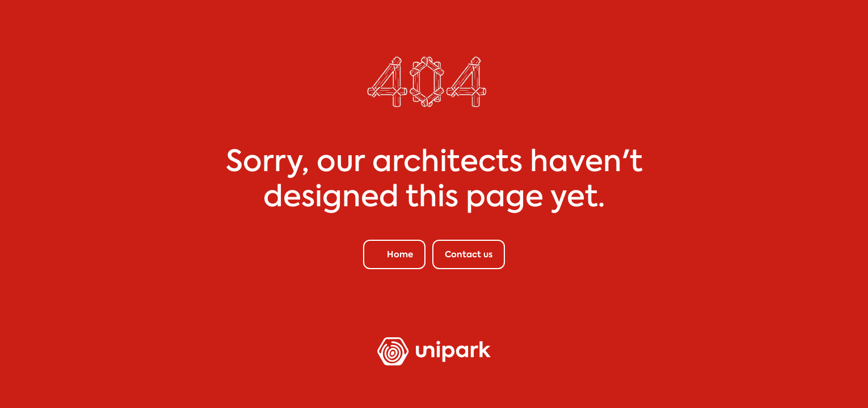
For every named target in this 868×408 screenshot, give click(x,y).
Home (400, 254)
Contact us (469, 254)
